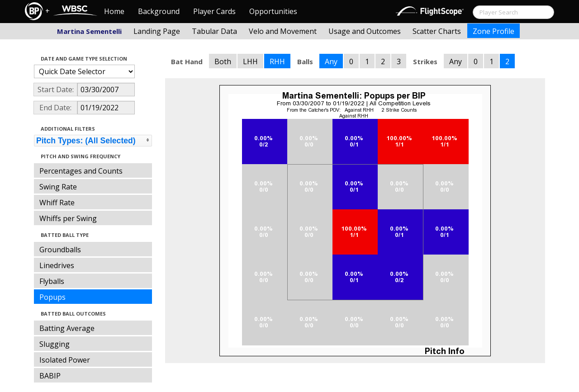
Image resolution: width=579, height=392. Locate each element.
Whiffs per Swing (68, 218)
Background (159, 11)
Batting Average (67, 328)
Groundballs (60, 250)
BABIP (50, 376)
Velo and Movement (283, 31)
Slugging (55, 344)
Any (331, 61)
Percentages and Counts (81, 171)
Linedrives (57, 265)
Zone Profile (494, 31)
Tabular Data (214, 31)
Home (114, 11)
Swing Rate (58, 187)
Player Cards (214, 11)
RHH (277, 61)
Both (223, 61)
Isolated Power (65, 360)
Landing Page (157, 31)
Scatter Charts (437, 31)
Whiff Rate (57, 203)
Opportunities (273, 11)
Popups (52, 297)
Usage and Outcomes (365, 31)
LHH (250, 61)
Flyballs (52, 281)
